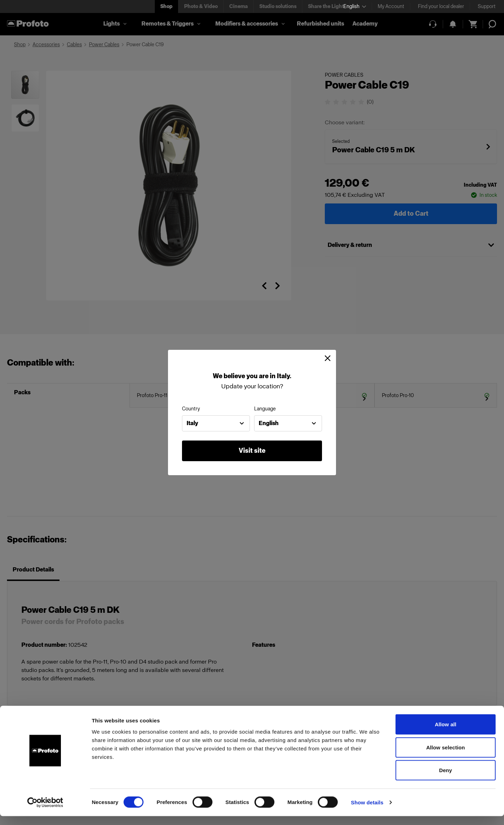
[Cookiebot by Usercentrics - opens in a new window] (45, 811)
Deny (445, 779)
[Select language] (355, 6)
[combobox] (216, 423)
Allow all (446, 733)
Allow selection (446, 756)
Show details (367, 811)
